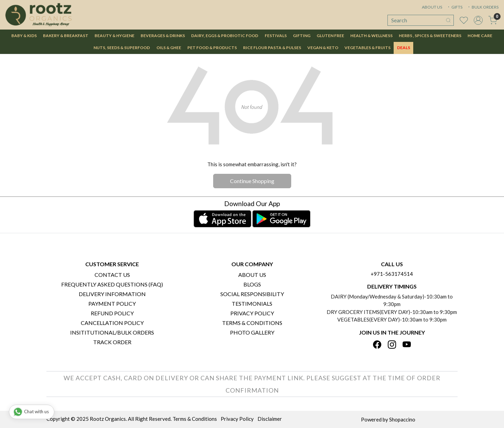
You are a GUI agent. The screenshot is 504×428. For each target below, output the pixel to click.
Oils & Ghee (169, 48)
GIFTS (454, 7)
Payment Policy (112, 303)
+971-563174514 (392, 274)
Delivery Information (112, 294)
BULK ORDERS (483, 7)
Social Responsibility (252, 294)
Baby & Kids (24, 36)
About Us (252, 275)
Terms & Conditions (252, 323)
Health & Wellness (371, 36)
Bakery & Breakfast (66, 36)
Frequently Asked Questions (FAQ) (112, 284)
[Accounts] (478, 20)
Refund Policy (112, 313)
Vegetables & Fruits (368, 48)
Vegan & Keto (323, 48)
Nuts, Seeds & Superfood (122, 48)
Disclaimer (270, 419)
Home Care (480, 36)
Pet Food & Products (212, 48)
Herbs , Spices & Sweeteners (430, 36)
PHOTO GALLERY (252, 332)
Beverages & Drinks (163, 36)
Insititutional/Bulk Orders (112, 332)
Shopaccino (402, 419)
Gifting (302, 36)
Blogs (252, 284)
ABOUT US (432, 7)
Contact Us (112, 275)
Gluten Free (330, 36)
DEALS (404, 48)
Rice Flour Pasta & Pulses (272, 48)
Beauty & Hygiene (114, 36)
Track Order (112, 342)
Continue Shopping (252, 181)
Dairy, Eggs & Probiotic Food (225, 36)
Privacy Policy (252, 313)
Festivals (276, 36)
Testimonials (252, 303)
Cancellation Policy (112, 323)
